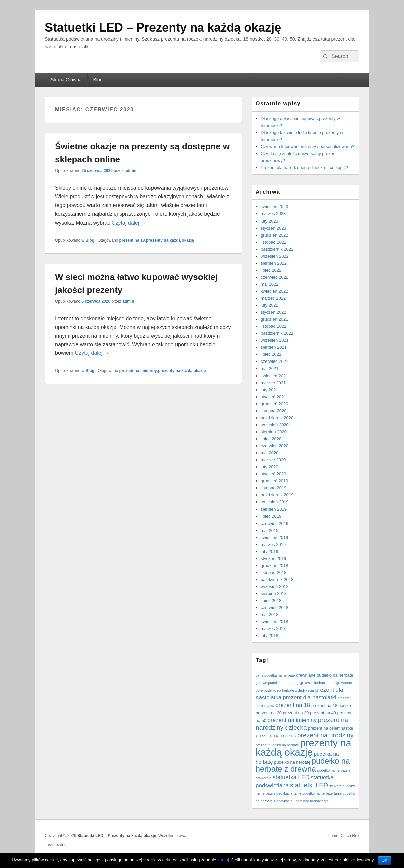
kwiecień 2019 (274, 537)
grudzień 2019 (274, 481)
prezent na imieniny (138, 371)
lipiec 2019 (271, 516)
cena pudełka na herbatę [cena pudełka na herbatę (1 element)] (275, 675)
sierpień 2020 (274, 432)
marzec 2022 (273, 298)
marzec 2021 (273, 383)
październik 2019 (277, 495)
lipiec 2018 (271, 601)
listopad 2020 (273, 411)
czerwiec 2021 (274, 361)
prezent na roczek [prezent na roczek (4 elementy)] (276, 736)
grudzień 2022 (274, 235)
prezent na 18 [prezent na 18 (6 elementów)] (293, 705)
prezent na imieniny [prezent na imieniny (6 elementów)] (292, 720)
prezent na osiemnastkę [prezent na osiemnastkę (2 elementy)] (331, 728)
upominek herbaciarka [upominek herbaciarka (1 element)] (311, 801)
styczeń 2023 (273, 228)
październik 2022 (277, 249)
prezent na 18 (132, 240)
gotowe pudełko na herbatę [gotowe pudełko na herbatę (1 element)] (277, 683)
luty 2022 (269, 305)
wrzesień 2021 (275, 340)
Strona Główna (66, 80)
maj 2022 (269, 284)
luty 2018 (269, 636)
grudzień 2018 (274, 565)
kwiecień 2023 (274, 207)
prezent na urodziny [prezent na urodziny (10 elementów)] (326, 735)
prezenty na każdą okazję (170, 240)
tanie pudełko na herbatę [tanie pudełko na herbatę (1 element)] (313, 793)
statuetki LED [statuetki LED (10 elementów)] (309, 785)
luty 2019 (269, 551)
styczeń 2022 (273, 312)
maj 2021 (269, 368)
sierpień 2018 (274, 594)
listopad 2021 (273, 326)
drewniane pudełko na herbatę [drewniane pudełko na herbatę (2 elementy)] (325, 675)
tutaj (225, 860)
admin (131, 171)
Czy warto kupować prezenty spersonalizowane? (308, 147)
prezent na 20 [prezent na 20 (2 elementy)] (269, 713)
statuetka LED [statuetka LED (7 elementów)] (291, 777)
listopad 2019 (273, 488)
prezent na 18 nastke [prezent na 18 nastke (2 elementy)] (331, 705)
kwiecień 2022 (274, 291)
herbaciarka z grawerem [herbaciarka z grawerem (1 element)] (333, 683)
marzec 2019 (273, 544)
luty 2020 (269, 467)
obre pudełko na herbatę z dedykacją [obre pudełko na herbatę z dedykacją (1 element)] (285, 690)
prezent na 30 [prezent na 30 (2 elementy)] (296, 713)
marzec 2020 (273, 460)
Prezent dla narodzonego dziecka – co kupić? (304, 168)
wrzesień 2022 (275, 256)
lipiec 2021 (271, 354)
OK (384, 860)
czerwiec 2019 (274, 523)
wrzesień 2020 (275, 425)
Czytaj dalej (129, 223)
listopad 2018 (273, 572)
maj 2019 (269, 530)
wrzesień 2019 (275, 502)
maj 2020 (269, 453)
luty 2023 (269, 221)
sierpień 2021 (274, 347)
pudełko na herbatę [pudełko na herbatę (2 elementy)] (292, 762)
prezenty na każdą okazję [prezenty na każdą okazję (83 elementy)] (304, 748)
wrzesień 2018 (275, 587)
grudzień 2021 (274, 319)
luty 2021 (269, 390)
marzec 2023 (273, 214)
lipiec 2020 (271, 439)
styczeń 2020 (273, 474)
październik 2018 (277, 580)
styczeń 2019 (273, 558)
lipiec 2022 (271, 270)
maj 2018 (269, 615)
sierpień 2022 (274, 263)
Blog (98, 80)
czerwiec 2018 (274, 608)
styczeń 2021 (273, 397)
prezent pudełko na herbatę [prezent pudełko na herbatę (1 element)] (277, 745)
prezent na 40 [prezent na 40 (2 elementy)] (323, 713)
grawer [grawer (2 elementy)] (306, 682)
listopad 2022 (273, 242)
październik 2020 (277, 418)
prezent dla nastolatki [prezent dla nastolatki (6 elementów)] (310, 697)
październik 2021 (277, 333)
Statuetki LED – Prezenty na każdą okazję (163, 28)
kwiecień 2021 (274, 376)
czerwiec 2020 (274, 446)
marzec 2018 (273, 629)
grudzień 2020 (274, 404)
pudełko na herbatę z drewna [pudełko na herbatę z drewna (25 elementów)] (303, 765)
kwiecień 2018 (274, 622)
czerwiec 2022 (274, 277)
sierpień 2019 (274, 509)
